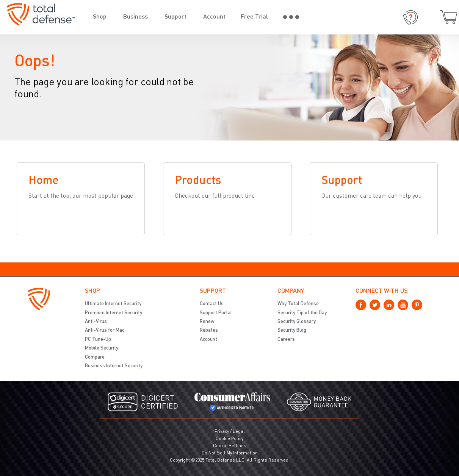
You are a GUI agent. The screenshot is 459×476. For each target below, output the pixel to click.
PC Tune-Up (98, 339)
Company (291, 291)
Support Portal (216, 313)
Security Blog (292, 330)
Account (208, 339)
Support (213, 291)
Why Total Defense (298, 304)
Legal (239, 432)
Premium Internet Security (114, 313)
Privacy (222, 432)
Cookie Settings (230, 446)
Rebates (209, 330)
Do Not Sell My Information (230, 453)
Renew (207, 322)
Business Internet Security (114, 366)
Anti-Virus (96, 322)
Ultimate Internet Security (113, 304)
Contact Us (212, 304)
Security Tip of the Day (302, 313)
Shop (92, 291)
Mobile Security (102, 348)
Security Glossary (297, 322)
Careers (286, 339)
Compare (95, 357)
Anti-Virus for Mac (105, 330)
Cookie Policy (229, 439)
